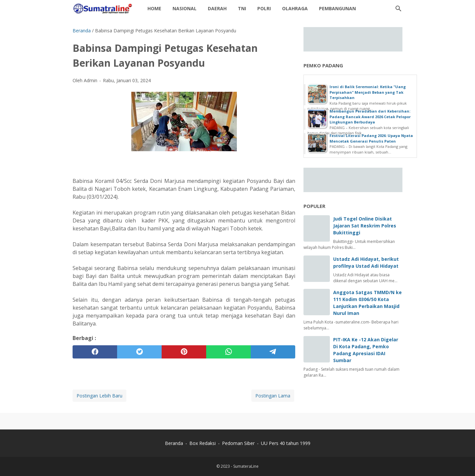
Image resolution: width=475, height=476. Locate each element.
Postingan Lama (273, 396)
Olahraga (295, 8)
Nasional (185, 8)
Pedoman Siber (238, 443)
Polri (264, 8)
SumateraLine (246, 466)
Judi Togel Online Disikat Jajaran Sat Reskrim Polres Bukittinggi (365, 226)
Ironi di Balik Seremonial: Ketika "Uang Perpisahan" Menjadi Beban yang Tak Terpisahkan (368, 92)
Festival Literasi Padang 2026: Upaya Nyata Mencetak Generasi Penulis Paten (371, 138)
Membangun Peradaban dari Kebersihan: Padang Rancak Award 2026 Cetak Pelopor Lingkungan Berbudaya (370, 117)
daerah (217, 8)
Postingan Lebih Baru (99, 396)
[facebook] (95, 352)
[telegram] (273, 352)
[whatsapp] (228, 352)
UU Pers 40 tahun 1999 (286, 443)
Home (154, 8)
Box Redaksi (203, 443)
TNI (242, 8)
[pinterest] (184, 352)
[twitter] (139, 352)
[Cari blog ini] (398, 9)
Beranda (174, 443)
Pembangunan (337, 8)
